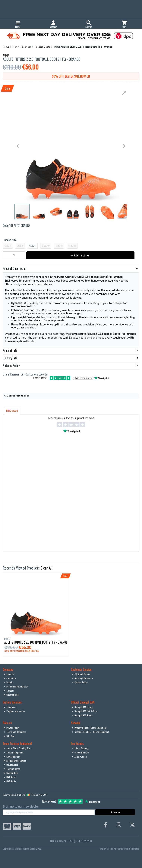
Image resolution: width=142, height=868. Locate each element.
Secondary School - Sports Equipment (90, 732)
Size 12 (72, 246)
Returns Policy (80, 682)
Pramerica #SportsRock (16, 686)
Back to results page (18, 396)
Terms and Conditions (15, 732)
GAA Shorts (10, 777)
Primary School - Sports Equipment (89, 728)
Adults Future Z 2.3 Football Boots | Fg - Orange (36, 642)
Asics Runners (79, 757)
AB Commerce (133, 849)
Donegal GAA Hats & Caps (85, 711)
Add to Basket (80, 255)
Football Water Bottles (15, 761)
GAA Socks (10, 781)
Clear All (46, 568)
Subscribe (115, 812)
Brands (8, 682)
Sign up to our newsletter (21, 807)
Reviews (12, 411)
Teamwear (10, 707)
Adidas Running (80, 748)
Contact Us (10, 678)
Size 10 (46, 246)
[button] (124, 93)
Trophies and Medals (14, 711)
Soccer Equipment (13, 752)
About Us (9, 674)
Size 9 (33, 246)
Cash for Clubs (12, 695)
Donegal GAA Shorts (82, 715)
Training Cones (12, 769)
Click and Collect (81, 674)
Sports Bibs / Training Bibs (17, 748)
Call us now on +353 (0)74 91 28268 (71, 841)
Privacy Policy (11, 728)
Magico (110, 849)
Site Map (9, 736)
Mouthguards (11, 765)
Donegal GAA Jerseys (82, 707)
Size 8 (20, 246)
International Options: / (25, 795)
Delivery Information (82, 678)
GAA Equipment (12, 757)
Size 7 (8, 246)
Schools (9, 691)
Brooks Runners (80, 752)
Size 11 (59, 246)
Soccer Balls (11, 773)
